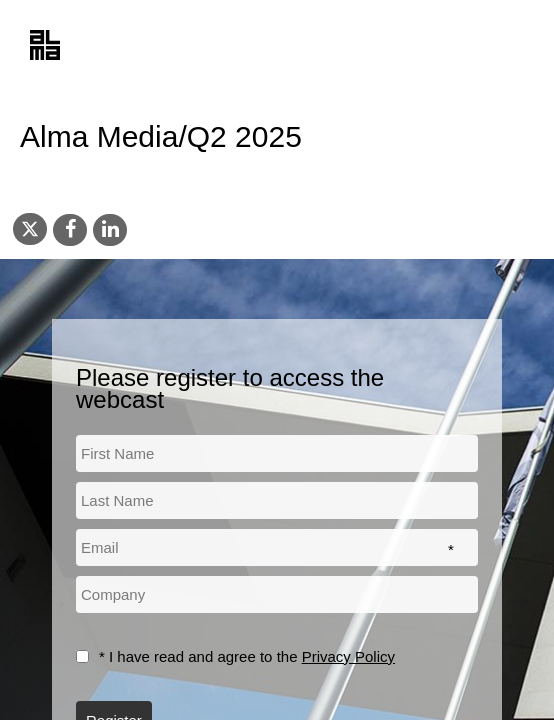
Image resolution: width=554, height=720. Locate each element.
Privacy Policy (348, 656)
